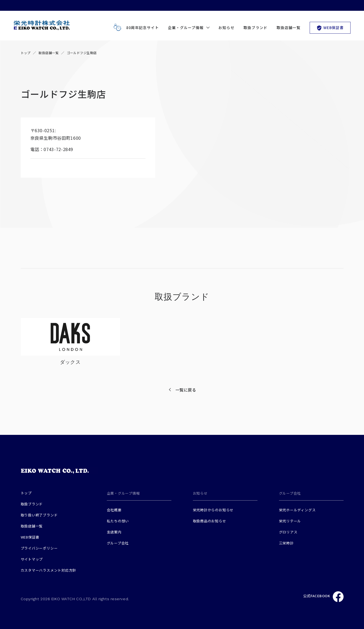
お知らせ (226, 27)
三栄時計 (286, 543)
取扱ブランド (255, 27)
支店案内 (114, 532)
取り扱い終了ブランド (39, 515)
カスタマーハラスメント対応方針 (49, 570)
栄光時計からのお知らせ (213, 510)
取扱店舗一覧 (289, 27)
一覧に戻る (186, 390)
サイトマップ (32, 559)
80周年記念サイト (135, 27)
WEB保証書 (330, 28)
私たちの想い (118, 521)
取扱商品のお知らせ (210, 521)
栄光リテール (290, 521)
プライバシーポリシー (39, 548)
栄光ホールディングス (297, 510)
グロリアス (288, 532)
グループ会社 (118, 543)
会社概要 (114, 510)
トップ (26, 53)
